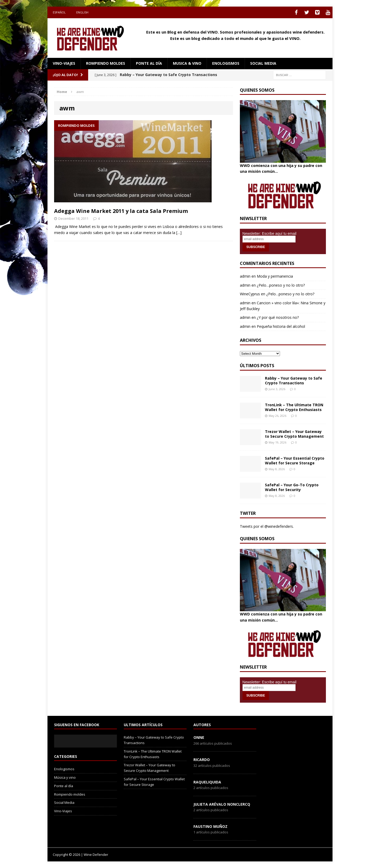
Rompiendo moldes (106, 63)
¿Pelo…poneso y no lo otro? (281, 285)
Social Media (64, 802)
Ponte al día (149, 63)
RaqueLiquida (207, 782)
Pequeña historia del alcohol (281, 326)
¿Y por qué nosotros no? (278, 317)
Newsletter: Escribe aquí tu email (270, 234)
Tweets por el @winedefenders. (267, 526)
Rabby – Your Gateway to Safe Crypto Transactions (294, 381)
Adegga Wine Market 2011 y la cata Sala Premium (121, 211)
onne (199, 737)
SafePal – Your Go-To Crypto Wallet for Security (292, 487)
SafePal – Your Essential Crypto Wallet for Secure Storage (295, 461)
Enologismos (226, 63)
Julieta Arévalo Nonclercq (222, 804)
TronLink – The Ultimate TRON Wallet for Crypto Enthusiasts (294, 407)
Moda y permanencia (275, 276)
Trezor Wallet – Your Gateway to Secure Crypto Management (294, 434)
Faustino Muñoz (210, 826)
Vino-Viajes (64, 63)
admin (245, 276)
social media (263, 63)
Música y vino (65, 777)
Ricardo (202, 760)
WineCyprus (250, 294)
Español (59, 12)
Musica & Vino (187, 63)
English (82, 12)
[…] (179, 233)
